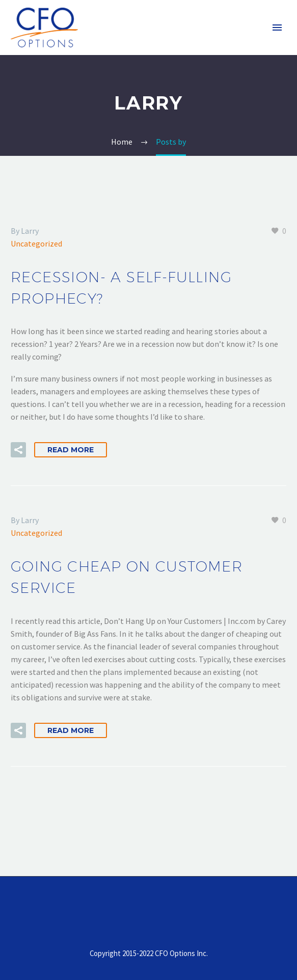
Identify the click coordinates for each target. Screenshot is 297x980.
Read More (71, 450)
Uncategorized (36, 243)
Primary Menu (277, 28)
